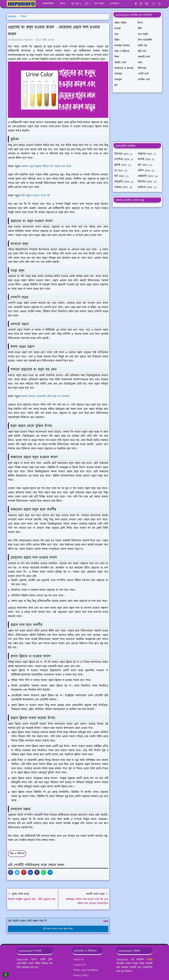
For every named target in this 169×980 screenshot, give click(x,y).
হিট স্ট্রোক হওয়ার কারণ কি (36, 196)
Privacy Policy (81, 975)
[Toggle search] (159, 4)
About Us (78, 960)
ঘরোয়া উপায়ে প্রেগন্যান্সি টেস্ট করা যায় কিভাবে (45, 396)
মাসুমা (150, 960)
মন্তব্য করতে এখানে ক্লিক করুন (58, 929)
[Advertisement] (137, 117)
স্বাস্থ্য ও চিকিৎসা (17, 854)
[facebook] (136, 4)
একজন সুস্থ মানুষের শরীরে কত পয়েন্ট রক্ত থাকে (46, 166)
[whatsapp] (141, 4)
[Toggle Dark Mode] (154, 4)
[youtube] (147, 4)
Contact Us (79, 965)
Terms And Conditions (86, 970)
